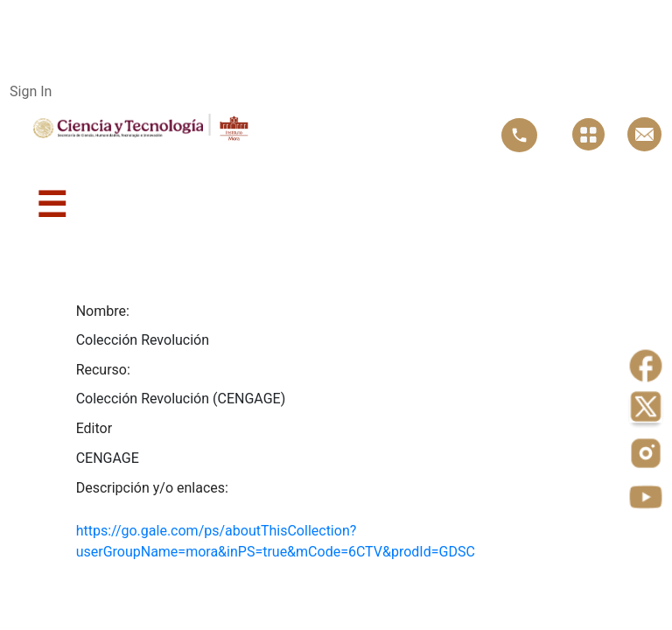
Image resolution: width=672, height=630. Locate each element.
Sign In (31, 91)
